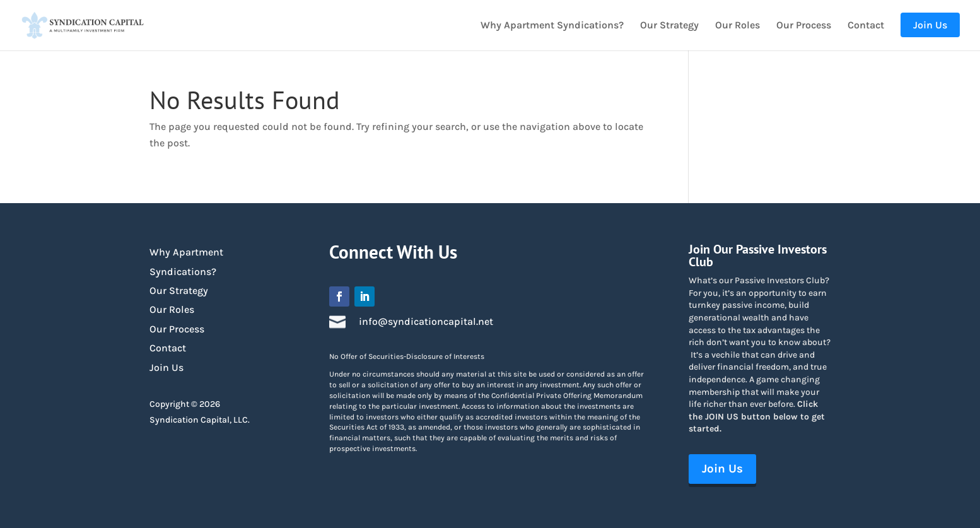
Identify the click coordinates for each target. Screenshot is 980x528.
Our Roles (738, 26)
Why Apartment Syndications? (552, 26)
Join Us (166, 367)
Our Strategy (669, 26)
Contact (866, 26)
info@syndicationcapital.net (426, 321)
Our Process (804, 26)
